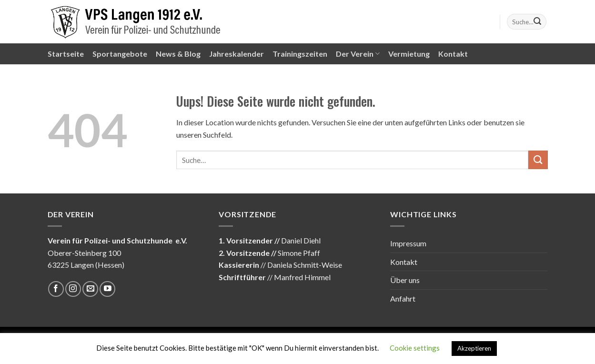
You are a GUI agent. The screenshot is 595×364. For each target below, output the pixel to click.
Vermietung (409, 54)
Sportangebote (120, 54)
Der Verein (358, 54)
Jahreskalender (237, 54)
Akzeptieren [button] (474, 348)
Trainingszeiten (300, 54)
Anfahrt (403, 298)
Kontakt (453, 54)
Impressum (408, 243)
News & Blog (178, 54)
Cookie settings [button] (415, 348)
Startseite (66, 54)
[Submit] (537, 22)
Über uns (405, 280)
